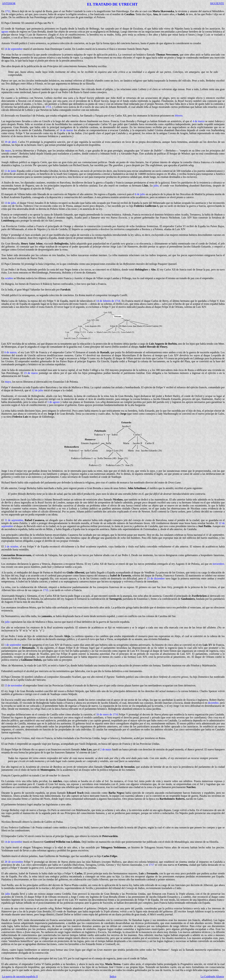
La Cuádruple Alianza (212, 976)
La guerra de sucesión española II (20, 976)
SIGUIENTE (217, 3)
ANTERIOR (9, 3)
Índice (113, 976)
